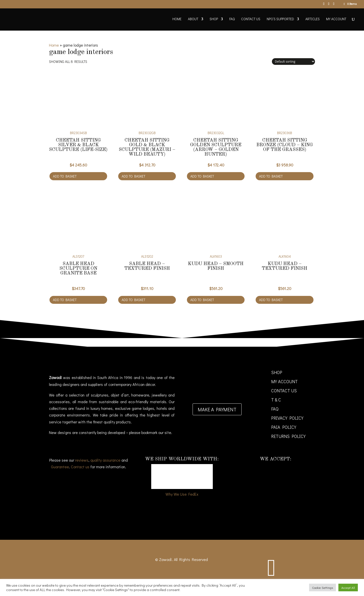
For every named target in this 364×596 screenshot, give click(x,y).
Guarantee (60, 467)
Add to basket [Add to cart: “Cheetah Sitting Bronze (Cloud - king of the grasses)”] (271, 176)
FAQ (232, 19)
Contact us (80, 467)
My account (336, 19)
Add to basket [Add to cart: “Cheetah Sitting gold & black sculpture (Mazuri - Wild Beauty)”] (133, 176)
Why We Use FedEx (182, 494)
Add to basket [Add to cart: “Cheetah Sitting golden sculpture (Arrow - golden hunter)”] (202, 176)
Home (177, 19)
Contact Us (251, 19)
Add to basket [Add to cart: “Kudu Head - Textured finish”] (271, 300)
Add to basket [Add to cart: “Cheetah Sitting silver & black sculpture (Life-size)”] (65, 176)
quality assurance (105, 460)
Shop (214, 19)
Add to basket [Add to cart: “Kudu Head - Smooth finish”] (202, 300)
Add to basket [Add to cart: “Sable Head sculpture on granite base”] (65, 300)
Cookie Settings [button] (323, 587)
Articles (313, 19)
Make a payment (217, 409)
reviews (82, 460)
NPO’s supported (280, 19)
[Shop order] (293, 62)
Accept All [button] (348, 587)
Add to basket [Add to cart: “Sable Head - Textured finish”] (133, 300)
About (193, 19)
